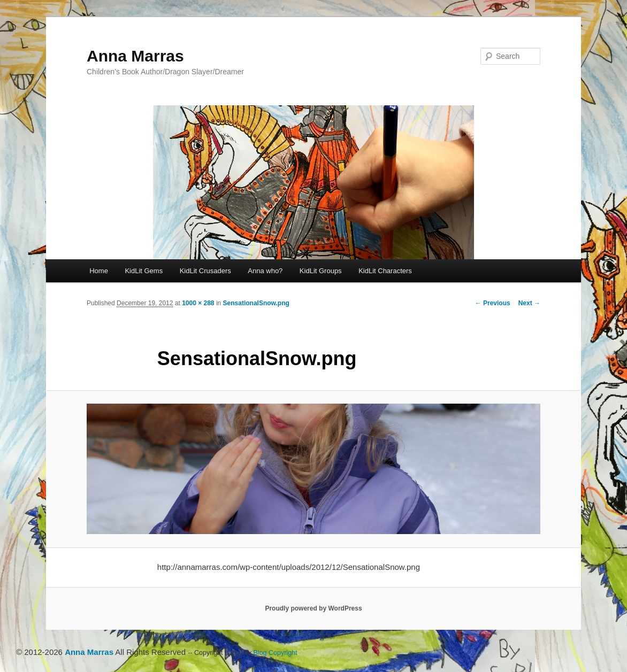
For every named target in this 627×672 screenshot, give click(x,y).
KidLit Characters (385, 271)
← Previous (493, 303)
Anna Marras (135, 56)
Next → (529, 303)
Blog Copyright (276, 653)
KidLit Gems (144, 271)
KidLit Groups (321, 271)
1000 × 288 (198, 303)
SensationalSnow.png (256, 303)
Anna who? (265, 271)
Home (99, 271)
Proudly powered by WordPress (313, 608)
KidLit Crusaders (205, 271)
